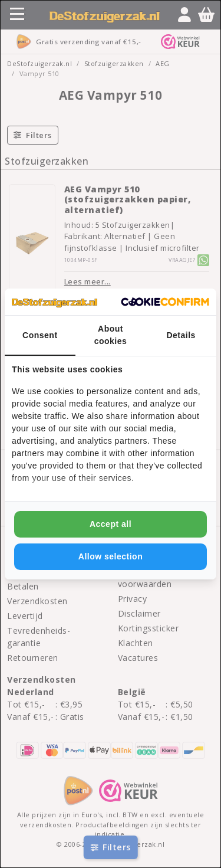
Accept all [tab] (111, 524)
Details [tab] (181, 335)
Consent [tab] (40, 335)
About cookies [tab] (111, 335)
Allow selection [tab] (111, 556)
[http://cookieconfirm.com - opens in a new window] (165, 302)
